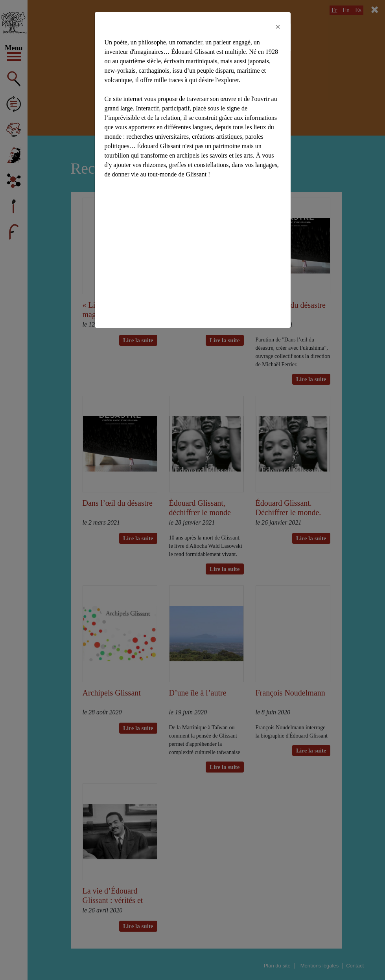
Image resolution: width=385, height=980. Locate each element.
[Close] (278, 27)
